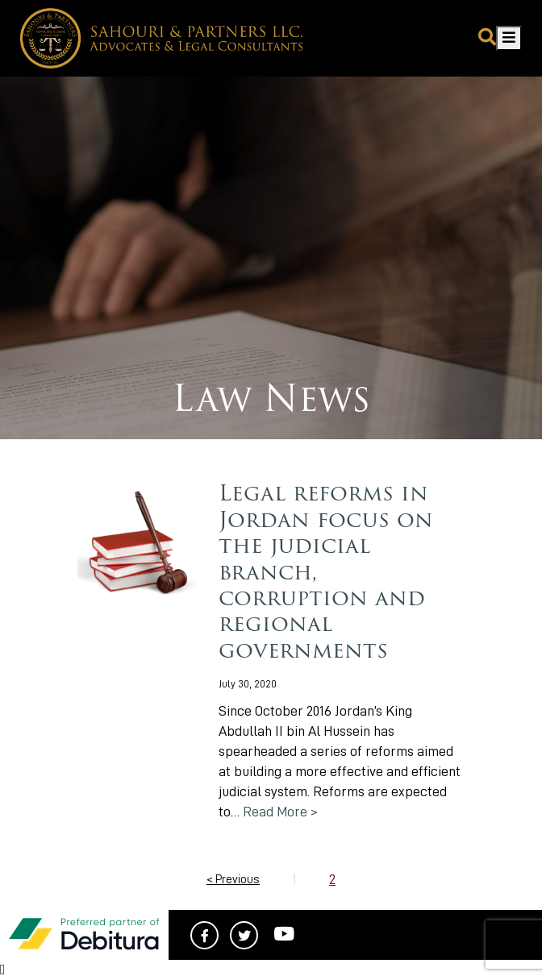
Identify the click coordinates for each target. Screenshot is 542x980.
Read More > (280, 812)
